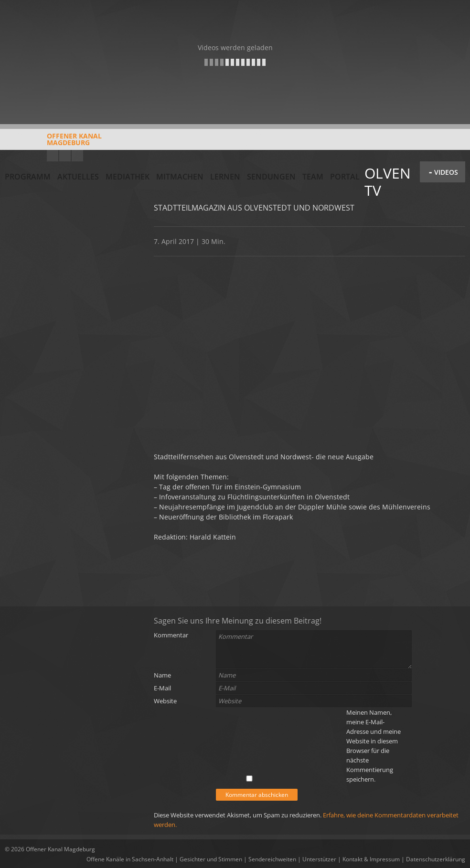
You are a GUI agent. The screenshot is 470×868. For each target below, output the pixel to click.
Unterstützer (319, 859)
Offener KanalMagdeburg (53, 143)
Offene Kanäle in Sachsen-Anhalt (130, 859)
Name (162, 675)
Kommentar (171, 635)
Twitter (77, 156)
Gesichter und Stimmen (211, 859)
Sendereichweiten (272, 859)
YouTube (53, 156)
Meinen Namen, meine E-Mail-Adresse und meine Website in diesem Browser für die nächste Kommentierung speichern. (374, 746)
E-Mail (162, 688)
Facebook (65, 156)
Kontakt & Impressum (371, 859)
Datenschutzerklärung (436, 859)
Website (165, 701)
